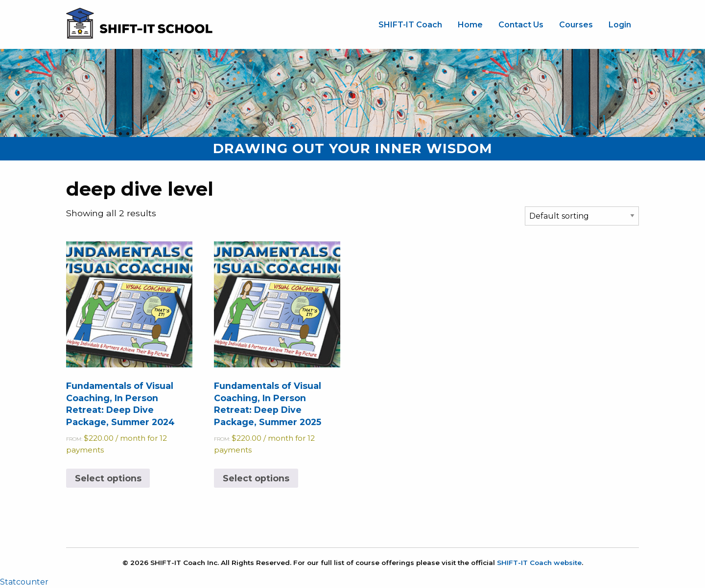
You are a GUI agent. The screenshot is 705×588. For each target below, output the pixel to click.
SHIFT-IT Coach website (539, 563)
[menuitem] (410, 25)
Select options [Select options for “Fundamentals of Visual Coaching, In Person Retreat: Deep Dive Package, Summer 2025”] (256, 478)
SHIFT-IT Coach (410, 25)
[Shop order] (582, 216)
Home (470, 25)
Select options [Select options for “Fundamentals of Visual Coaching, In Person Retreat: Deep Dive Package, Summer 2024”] (108, 478)
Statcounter (24, 582)
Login (620, 25)
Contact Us (521, 25)
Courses (576, 25)
